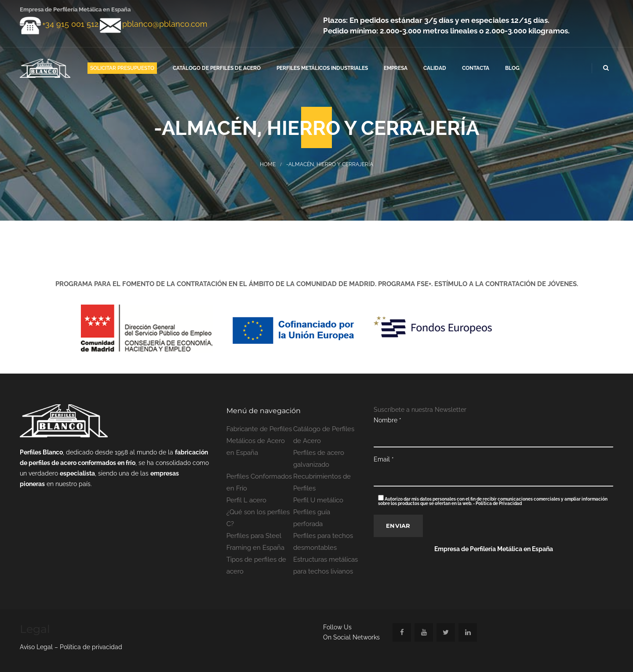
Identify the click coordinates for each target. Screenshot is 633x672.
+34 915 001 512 (70, 24)
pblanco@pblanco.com (165, 24)
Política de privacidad (91, 647)
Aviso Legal (37, 647)
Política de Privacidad (499, 503)
